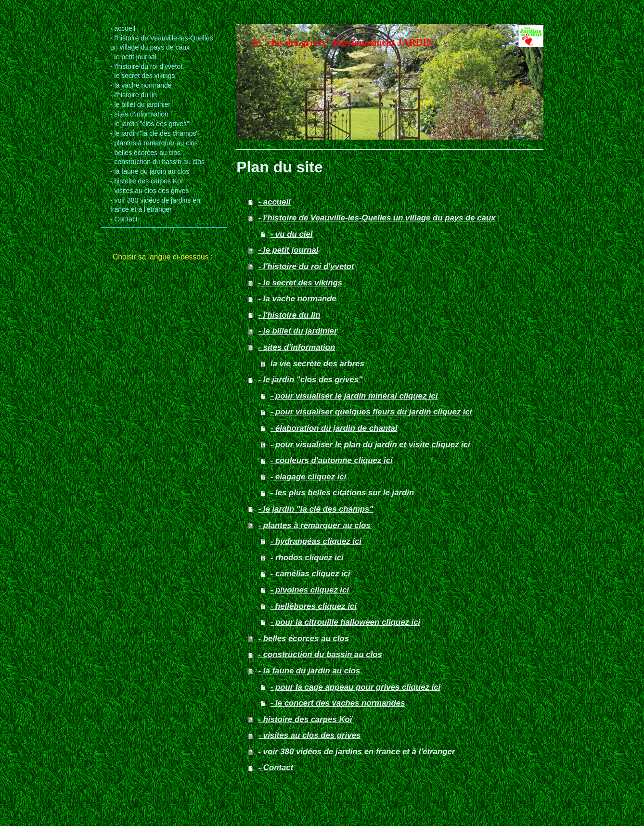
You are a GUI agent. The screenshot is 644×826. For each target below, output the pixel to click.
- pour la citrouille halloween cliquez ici (345, 622)
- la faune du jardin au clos (309, 671)
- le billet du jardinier (298, 331)
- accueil (275, 202)
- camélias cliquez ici (310, 574)
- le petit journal (289, 250)
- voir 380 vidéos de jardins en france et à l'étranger (357, 752)
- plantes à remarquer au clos (315, 525)
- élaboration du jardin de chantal (334, 428)
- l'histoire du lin (290, 315)
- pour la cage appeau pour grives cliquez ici (355, 687)
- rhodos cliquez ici (307, 558)
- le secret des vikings (300, 283)
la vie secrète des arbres (317, 364)
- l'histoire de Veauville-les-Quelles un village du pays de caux (377, 218)
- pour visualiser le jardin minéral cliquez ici (354, 396)
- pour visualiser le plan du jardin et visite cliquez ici (370, 445)
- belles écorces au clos (304, 639)
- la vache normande (297, 299)
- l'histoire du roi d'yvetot (306, 266)
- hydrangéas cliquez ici (316, 541)
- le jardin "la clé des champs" (316, 509)
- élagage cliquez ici (309, 477)
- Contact (276, 768)
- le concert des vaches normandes (338, 703)
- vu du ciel (292, 234)
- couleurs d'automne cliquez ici (332, 460)
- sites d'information (297, 347)
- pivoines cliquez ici (310, 590)
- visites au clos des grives (310, 735)
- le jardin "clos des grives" (310, 380)
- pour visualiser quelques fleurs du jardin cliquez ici (371, 412)
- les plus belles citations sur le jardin (342, 493)
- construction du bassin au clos (320, 654)
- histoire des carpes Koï (305, 719)
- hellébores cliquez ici (314, 606)
